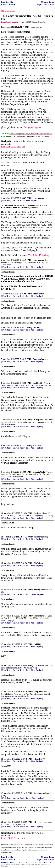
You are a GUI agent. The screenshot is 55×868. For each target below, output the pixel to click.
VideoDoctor (38, 294)
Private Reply (19, 201)
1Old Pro (37, 446)
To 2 (28, 330)
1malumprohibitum (42, 793)
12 (2, 563)
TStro (36, 590)
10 (2, 513)
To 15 (28, 798)
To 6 (28, 539)
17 (2, 692)
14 (2, 616)
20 (2, 822)
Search (12, 5)
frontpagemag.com (33, 127)
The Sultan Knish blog (39, 255)
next (19, 147)
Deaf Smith (38, 383)
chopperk (38, 537)
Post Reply (7, 201)
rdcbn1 (37, 759)
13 (2, 590)
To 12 (28, 594)
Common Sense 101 (41, 359)
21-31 (14, 147)
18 (2, 759)
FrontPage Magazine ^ (11, 22)
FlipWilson (39, 563)
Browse (4, 5)
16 (2, 665)
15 (2, 644)
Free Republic (7, 2)
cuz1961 (36, 328)
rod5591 (37, 644)
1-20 (8, 147)
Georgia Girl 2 (39, 472)
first (3, 147)
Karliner (38, 513)
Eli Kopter (37, 420)
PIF (35, 822)
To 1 (28, 267)
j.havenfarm (39, 616)
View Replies (31, 201)
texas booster (38, 198)
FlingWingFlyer (41, 692)
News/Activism (48, 2)
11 (2, 537)
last (23, 147)
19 (2, 793)
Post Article (49, 5)
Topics (40, 5)
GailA (36, 665)
